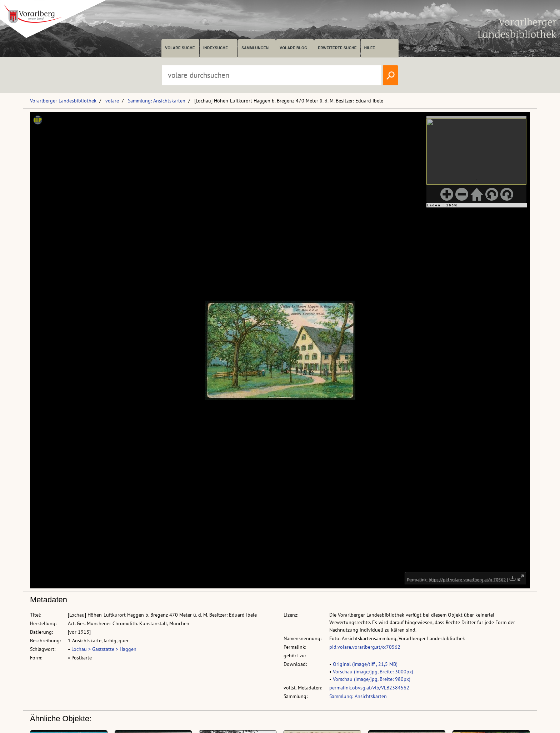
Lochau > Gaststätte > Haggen (104, 649)
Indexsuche (216, 48)
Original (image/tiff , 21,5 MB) (365, 664)
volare (112, 101)
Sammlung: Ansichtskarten (157, 101)
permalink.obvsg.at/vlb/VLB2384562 (369, 688)
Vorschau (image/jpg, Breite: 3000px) (373, 672)
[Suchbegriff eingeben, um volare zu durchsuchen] (272, 75)
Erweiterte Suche (337, 48)
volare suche (180, 48)
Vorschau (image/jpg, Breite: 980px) (372, 679)
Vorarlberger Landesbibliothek (63, 101)
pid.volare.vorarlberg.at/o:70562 (365, 647)
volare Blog (293, 48)
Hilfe (370, 48)
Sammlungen (255, 48)
